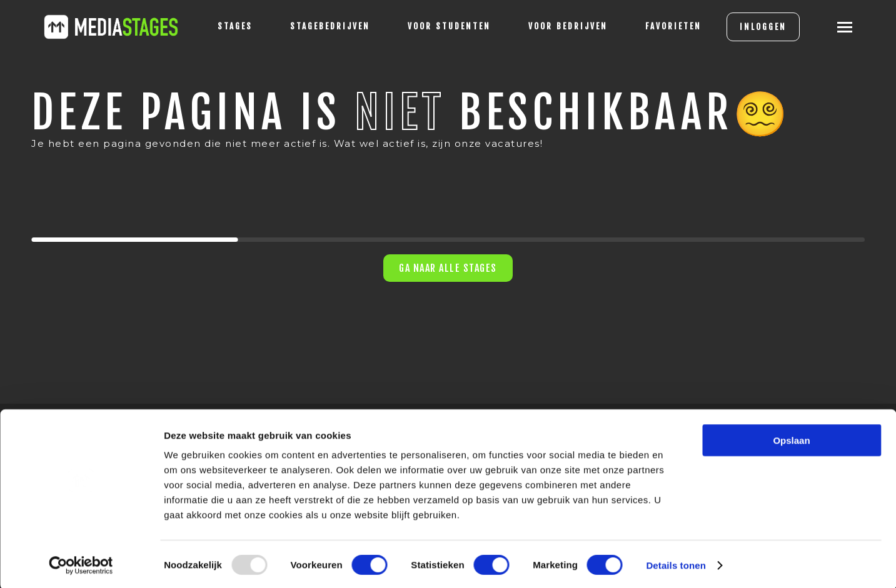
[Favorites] (660, 27)
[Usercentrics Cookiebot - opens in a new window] (81, 564)
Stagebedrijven (316, 26)
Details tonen (676, 563)
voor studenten (435, 26)
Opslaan (791, 438)
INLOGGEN (749, 27)
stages (221, 26)
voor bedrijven (554, 26)
